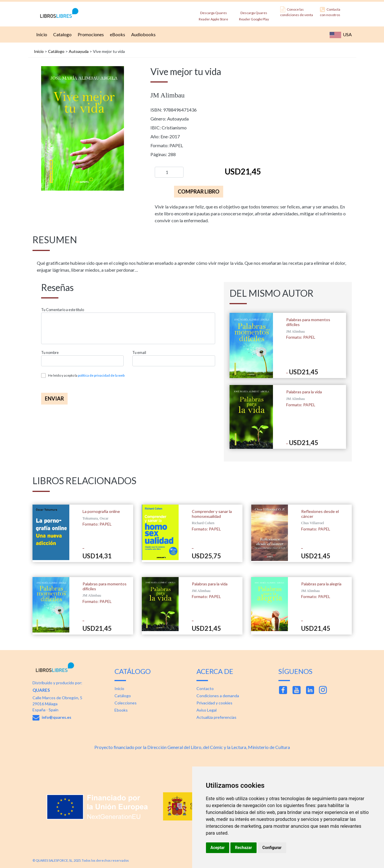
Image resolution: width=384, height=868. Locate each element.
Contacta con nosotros (330, 12)
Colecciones (126, 703)
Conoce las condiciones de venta (297, 12)
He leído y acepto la (86, 375)
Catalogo (62, 34)
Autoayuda (79, 51)
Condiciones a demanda (218, 696)
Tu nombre (50, 353)
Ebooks (121, 710)
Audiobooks (143, 34)
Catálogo (56, 51)
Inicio (41, 34)
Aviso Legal (207, 710)
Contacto (205, 688)
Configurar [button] (272, 848)
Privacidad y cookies (214, 703)
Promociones (90, 34)
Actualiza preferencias (216, 717)
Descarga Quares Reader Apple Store (213, 14)
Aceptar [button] (218, 848)
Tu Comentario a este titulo (63, 310)
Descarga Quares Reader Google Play (254, 14)
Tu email (139, 353)
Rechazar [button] (243, 848)
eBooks (117, 34)
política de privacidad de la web (101, 375)
